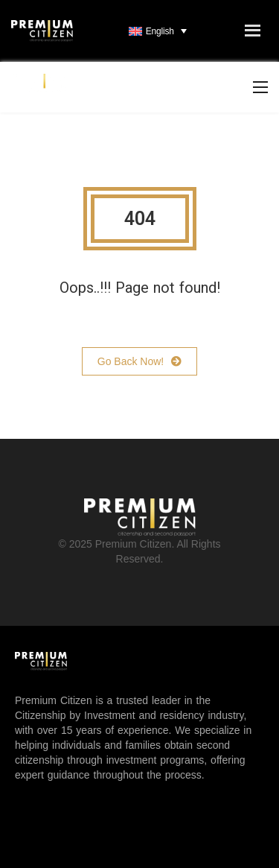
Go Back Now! (139, 361)
